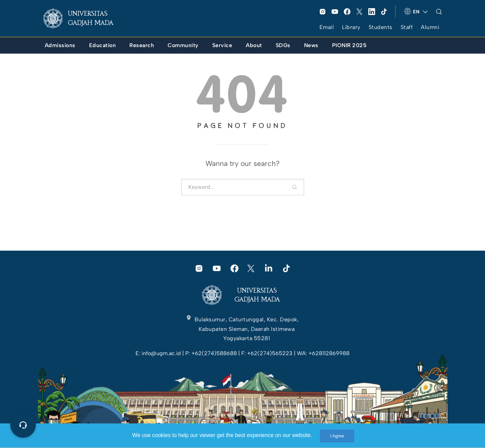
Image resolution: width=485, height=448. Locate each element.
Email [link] (327, 27)
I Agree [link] (337, 436)
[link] (84, 18)
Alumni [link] (430, 27)
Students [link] (381, 27)
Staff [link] (407, 27)
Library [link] (351, 27)
